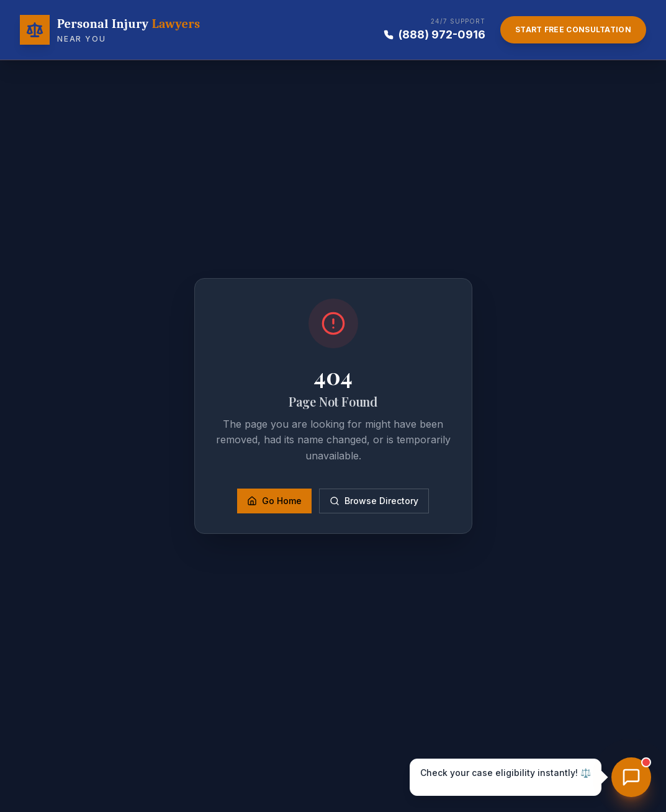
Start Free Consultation (573, 29)
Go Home (274, 501)
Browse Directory (374, 501)
